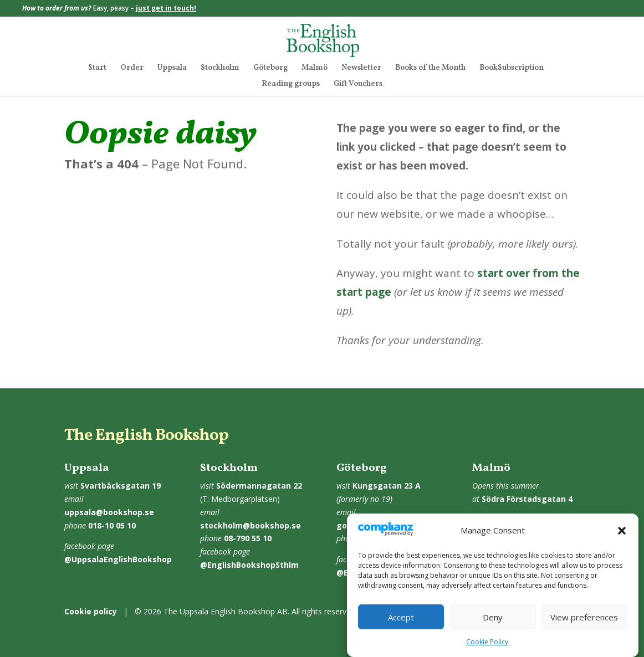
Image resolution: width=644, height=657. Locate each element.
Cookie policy (91, 611)
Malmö (315, 69)
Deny (493, 624)
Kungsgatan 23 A (387, 486)
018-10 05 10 (112, 525)
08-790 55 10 (248, 538)
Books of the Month (430, 69)
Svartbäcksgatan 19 (121, 486)
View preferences (584, 624)
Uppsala (172, 69)
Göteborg (270, 69)
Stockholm (220, 69)
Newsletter (361, 69)
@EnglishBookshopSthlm (249, 565)
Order (132, 69)
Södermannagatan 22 (259, 486)
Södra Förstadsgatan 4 (527, 499)
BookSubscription (512, 69)
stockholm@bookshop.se (251, 525)
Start (97, 69)
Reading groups (291, 85)
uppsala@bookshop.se (109, 512)
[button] (622, 537)
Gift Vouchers (358, 85)
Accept (401, 624)
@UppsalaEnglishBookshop (118, 559)
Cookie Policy (487, 648)
